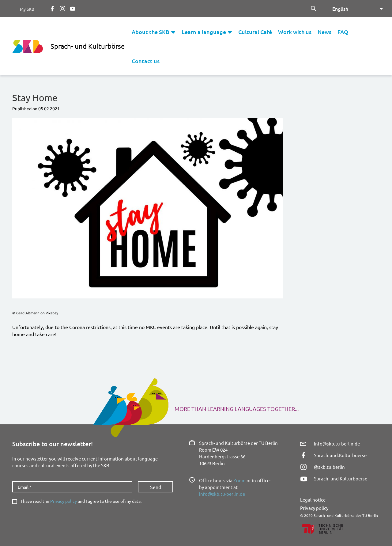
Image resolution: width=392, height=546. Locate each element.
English (340, 9)
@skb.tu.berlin (329, 467)
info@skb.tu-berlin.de (222, 494)
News (324, 32)
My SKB (27, 9)
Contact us (146, 61)
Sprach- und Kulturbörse (88, 46)
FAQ (343, 32)
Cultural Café (255, 32)
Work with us (295, 32)
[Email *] (72, 487)
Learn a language (204, 32)
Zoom (239, 480)
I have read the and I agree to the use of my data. (81, 501)
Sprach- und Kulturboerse (341, 478)
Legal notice (313, 500)
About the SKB (151, 32)
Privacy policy (64, 501)
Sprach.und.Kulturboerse (340, 455)
